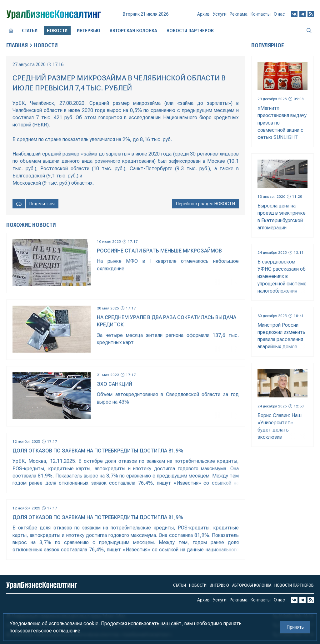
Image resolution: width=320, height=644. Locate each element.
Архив (203, 14)
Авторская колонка (133, 31)
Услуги (220, 14)
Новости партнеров (190, 31)
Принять (295, 627)
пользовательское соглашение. (46, 631)
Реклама (239, 14)
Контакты (261, 14)
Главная (17, 45)
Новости (46, 45)
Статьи (30, 31)
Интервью (89, 31)
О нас (279, 14)
